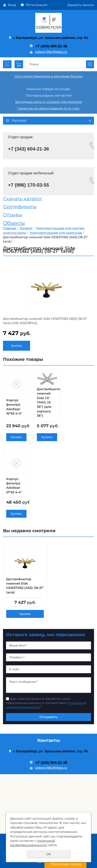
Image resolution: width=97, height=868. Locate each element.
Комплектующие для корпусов (56, 233)
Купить (17, 346)
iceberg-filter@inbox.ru (51, 52)
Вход (12, 5)
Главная (10, 228)
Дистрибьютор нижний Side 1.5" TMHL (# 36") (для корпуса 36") (49, 402)
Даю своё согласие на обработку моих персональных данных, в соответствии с (46, 709)
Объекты (14, 223)
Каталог (26, 228)
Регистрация (37, 5)
